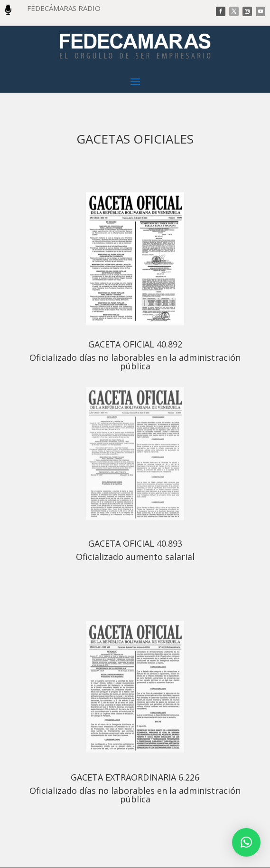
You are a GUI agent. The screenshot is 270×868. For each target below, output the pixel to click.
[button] (246, 842)
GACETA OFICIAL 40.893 (135, 543)
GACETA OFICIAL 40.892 (135, 344)
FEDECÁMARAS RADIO (64, 8)
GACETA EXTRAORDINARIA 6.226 (135, 777)
